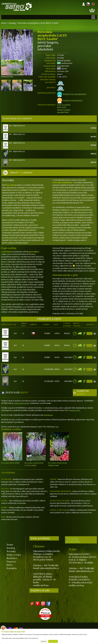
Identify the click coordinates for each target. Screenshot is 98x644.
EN (93, 4)
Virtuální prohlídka (73, 540)
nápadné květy (63, 112)
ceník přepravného (21, 403)
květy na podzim (64, 105)
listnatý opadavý (64, 110)
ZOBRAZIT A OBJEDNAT (21, 173)
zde (57, 427)
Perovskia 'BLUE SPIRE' (10, 463)
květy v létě (62, 107)
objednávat (48, 415)
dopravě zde (75, 410)
